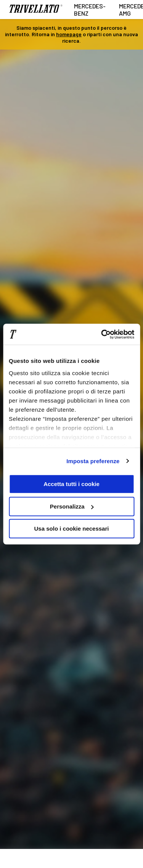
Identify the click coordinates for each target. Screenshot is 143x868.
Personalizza (72, 506)
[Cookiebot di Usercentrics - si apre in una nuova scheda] (102, 334)
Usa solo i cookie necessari (72, 529)
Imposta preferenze (93, 461)
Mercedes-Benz (90, 10)
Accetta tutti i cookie (71, 484)
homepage (69, 34)
